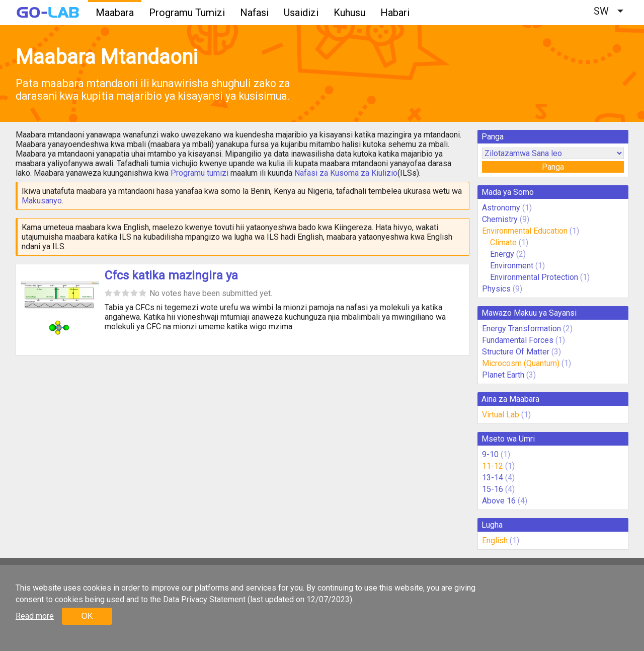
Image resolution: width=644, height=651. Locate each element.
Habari (395, 13)
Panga (553, 167)
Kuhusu (349, 13)
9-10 (490, 454)
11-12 (493, 466)
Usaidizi (301, 13)
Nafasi (254, 13)
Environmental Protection (534, 277)
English (495, 540)
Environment (512, 266)
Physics (496, 289)
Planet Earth (503, 375)
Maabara (115, 13)
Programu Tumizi (187, 13)
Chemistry (500, 219)
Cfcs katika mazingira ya (171, 275)
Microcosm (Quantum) (521, 363)
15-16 (493, 489)
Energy (503, 254)
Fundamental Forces (518, 340)
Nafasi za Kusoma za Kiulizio (346, 173)
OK (87, 616)
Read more (35, 616)
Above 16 (499, 501)
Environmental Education (525, 231)
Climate (504, 242)
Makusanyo (42, 201)
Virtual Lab (501, 415)
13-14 (493, 478)
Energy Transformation (521, 329)
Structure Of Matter (516, 352)
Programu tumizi (199, 173)
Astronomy (501, 208)
